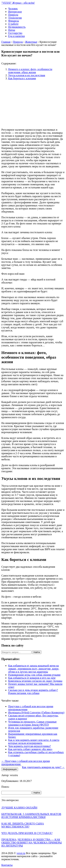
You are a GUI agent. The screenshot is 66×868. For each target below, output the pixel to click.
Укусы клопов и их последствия (27, 75)
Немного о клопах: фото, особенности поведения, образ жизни (30, 71)
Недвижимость (17, 27)
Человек (13, 9)
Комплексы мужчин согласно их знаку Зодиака (35, 681)
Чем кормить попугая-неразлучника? (30, 746)
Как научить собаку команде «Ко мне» (30, 749)
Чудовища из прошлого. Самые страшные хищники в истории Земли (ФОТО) (32, 723)
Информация (10, 769)
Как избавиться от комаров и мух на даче (32, 678)
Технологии (15, 18)
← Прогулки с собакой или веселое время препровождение (26, 763)
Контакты (7, 865)
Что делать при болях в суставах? (27, 833)
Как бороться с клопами (22, 78)
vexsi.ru (21, 853)
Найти (37, 652)
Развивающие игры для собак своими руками (34, 675)
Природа (13, 15)
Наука (12, 30)
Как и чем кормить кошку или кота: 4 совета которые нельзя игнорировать (34, 742)
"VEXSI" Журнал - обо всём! (18, 3)
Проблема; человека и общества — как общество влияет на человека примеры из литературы (32, 843)
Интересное (15, 12)
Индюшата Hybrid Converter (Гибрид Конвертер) (36, 712)
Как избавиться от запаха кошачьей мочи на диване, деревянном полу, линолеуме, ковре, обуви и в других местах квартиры (34, 669)
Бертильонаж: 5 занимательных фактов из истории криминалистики (31, 816)
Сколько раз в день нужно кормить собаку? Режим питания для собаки (33, 692)
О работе (13, 24)
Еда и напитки (16, 36)
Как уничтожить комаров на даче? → (43, 767)
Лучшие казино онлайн (19, 808)
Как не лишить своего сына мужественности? (23, 825)
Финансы (14, 21)
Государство (15, 33)
